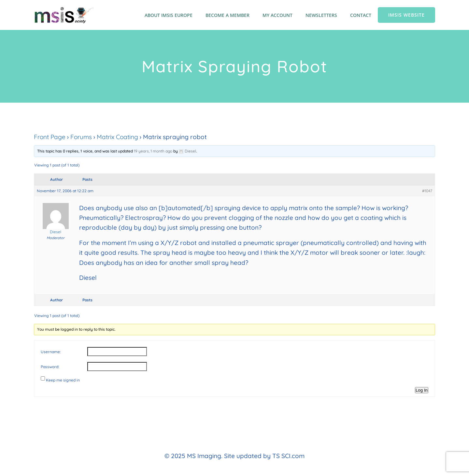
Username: (51, 352)
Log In (422, 390)
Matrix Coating (117, 137)
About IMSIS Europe (169, 15)
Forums (81, 137)
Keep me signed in (63, 380)
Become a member (227, 15)
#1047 (427, 191)
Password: (50, 367)
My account (277, 15)
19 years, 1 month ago (153, 151)
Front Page (50, 137)
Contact (361, 15)
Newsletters (321, 15)
